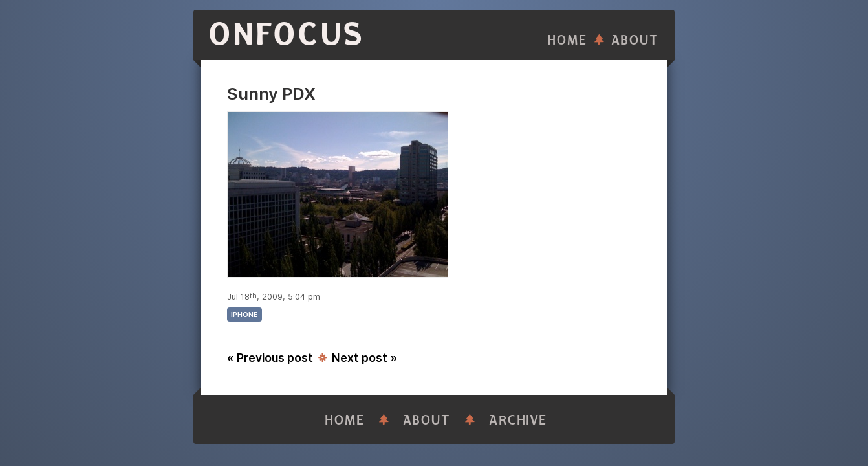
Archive (518, 420)
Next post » (364, 358)
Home (567, 40)
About (635, 40)
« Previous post (270, 358)
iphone (244, 315)
